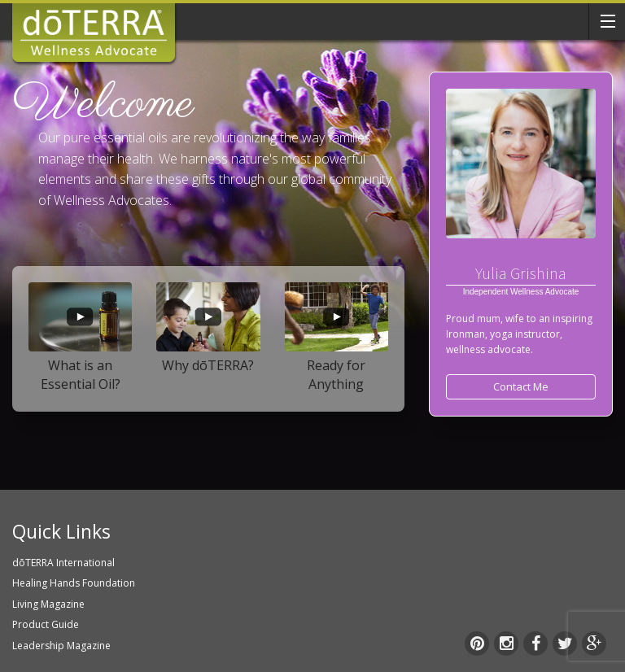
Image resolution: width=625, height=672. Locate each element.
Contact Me (521, 386)
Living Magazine (48, 604)
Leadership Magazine (61, 646)
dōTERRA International (63, 563)
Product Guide (46, 624)
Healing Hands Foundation (74, 583)
